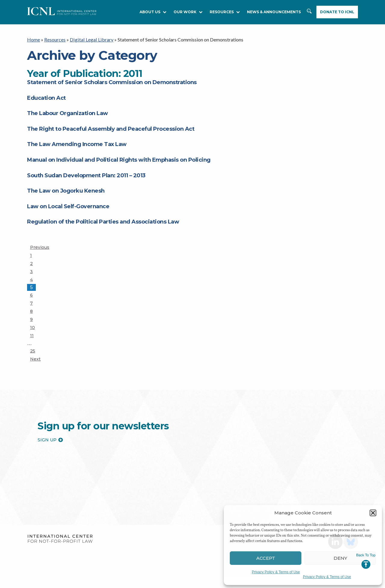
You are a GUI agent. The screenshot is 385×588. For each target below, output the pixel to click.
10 (35, 327)
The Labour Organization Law (68, 113)
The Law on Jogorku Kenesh (66, 191)
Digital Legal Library (91, 40)
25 (35, 351)
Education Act (46, 98)
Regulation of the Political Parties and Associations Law (103, 222)
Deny (340, 558)
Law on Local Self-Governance (68, 206)
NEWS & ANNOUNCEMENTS (274, 12)
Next (35, 359)
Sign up (50, 440)
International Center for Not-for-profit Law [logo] (60, 539)
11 (35, 335)
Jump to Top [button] (366, 561)
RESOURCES (225, 12)
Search (310, 14)
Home (34, 40)
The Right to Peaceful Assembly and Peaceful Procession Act (111, 129)
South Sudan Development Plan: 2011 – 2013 (86, 175)
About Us (153, 12)
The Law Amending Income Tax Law (77, 144)
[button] (373, 513)
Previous (40, 247)
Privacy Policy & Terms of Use (276, 572)
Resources (55, 40)
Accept (266, 558)
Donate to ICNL (337, 12)
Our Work (188, 12)
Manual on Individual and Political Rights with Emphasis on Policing (119, 160)
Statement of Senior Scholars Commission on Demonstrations (112, 82)
